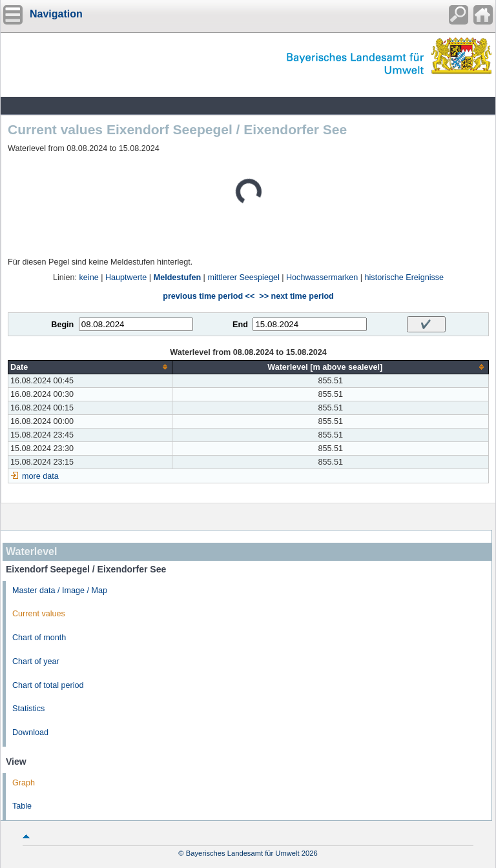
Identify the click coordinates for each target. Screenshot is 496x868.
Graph (24, 783)
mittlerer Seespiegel (243, 278)
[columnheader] (90, 367)
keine (89, 278)
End (240, 325)
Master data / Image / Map (60, 590)
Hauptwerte (126, 278)
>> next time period (296, 296)
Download (30, 732)
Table (22, 806)
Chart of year (36, 661)
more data (40, 476)
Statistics (28, 709)
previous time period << (209, 296)
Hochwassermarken (322, 278)
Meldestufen (177, 278)
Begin (62, 325)
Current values (39, 614)
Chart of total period (48, 685)
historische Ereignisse (405, 278)
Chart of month (39, 638)
